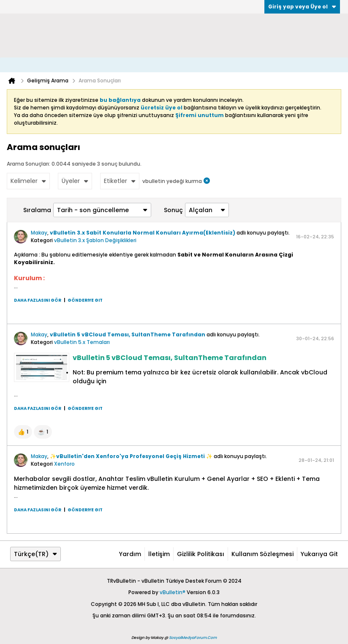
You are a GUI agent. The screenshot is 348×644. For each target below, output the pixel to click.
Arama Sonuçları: (29, 164)
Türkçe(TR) (35, 554)
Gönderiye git (85, 300)
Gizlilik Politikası (201, 554)
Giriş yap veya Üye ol (302, 7)
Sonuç (173, 210)
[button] (23, 432)
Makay (39, 233)
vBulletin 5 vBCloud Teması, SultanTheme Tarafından (128, 334)
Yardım (130, 554)
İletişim (159, 554)
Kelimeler (28, 181)
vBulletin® (173, 592)
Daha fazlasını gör (38, 300)
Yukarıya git (319, 554)
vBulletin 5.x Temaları (82, 342)
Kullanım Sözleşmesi (262, 554)
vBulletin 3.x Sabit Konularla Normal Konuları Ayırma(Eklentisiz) (143, 233)
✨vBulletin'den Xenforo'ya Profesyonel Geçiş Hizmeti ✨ (131, 456)
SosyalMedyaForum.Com (193, 638)
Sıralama (37, 210)
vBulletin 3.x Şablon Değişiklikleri (95, 240)
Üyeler (75, 181)
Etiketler (120, 181)
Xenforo (64, 464)
